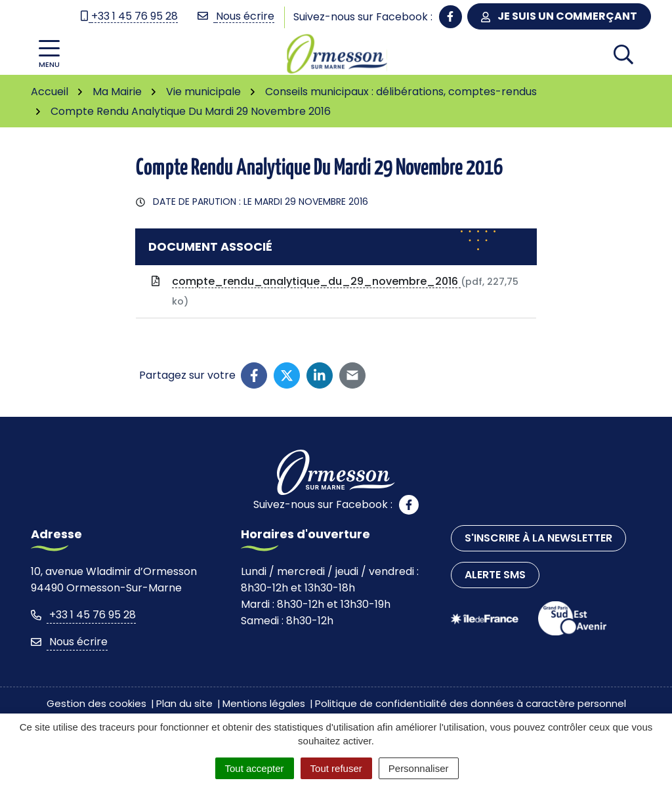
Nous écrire (69, 642)
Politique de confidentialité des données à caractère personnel (471, 703)
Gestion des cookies (96, 703)
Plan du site (184, 703)
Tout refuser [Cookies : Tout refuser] (336, 768)
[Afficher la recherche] (623, 54)
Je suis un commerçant (559, 16)
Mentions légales (264, 703)
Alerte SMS (495, 575)
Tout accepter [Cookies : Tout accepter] (255, 768)
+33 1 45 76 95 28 (83, 615)
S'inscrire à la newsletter (538, 538)
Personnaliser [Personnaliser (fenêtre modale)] (419, 768)
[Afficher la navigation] (49, 54)
